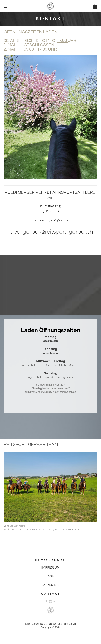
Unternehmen (50, 560)
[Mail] (55, 602)
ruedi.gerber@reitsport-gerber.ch (51, 232)
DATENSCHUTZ (50, 585)
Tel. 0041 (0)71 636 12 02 (50, 220)
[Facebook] (46, 602)
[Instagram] (50, 602)
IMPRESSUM (50, 567)
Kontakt (50, 593)
